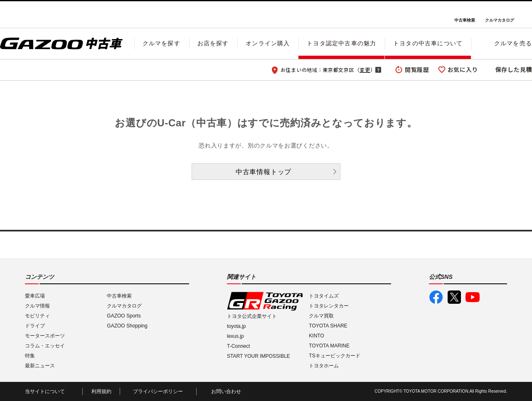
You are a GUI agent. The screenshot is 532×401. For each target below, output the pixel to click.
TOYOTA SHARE (328, 326)
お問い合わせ (226, 391)
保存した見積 (514, 69)
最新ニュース (40, 366)
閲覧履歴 (417, 69)
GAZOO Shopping (127, 326)
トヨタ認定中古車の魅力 (341, 43)
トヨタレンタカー (329, 306)
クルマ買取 (321, 316)
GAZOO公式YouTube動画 (473, 297)
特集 (30, 356)
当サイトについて (45, 391)
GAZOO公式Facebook (436, 297)
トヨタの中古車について (428, 43)
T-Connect (238, 346)
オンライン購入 (268, 43)
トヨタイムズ (324, 296)
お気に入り (463, 69)
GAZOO (266, 15)
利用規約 (101, 391)
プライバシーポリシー (158, 391)
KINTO (316, 336)
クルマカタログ (500, 20)
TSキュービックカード (334, 356)
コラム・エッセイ (45, 346)
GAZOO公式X (454, 297)
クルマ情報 (37, 306)
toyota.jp (236, 326)
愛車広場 (35, 296)
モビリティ (37, 316)
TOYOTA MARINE (329, 346)
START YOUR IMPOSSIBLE (259, 356)
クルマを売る (513, 43)
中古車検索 (465, 20)
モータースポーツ (45, 336)
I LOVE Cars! (30, 15)
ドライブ (35, 326)
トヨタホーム (324, 366)
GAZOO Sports (124, 316)
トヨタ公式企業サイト (252, 316)
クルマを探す (161, 43)
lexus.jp (235, 336)
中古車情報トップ (264, 172)
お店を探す (213, 43)
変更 (365, 70)
